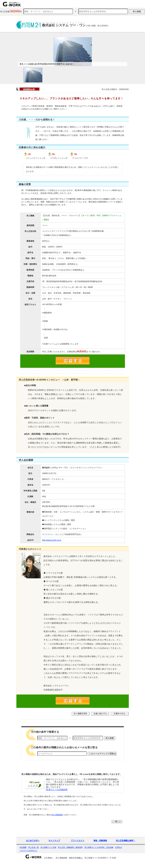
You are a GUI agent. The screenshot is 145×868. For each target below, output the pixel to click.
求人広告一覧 (34, 847)
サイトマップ (54, 841)
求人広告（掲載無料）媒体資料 (70, 847)
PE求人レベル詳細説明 (57, 790)
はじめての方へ (33, 841)
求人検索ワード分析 (48, 847)
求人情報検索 (57, 815)
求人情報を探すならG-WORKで (12, 4)
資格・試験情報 (100, 841)
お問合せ (119, 847)
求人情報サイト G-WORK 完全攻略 (99, 847)
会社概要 (23, 847)
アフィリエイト (78, 841)
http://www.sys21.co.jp (52, 540)
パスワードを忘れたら (28, 851)
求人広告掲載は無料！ (126, 841)
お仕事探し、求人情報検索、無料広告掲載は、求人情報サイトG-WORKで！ (77, 858)
